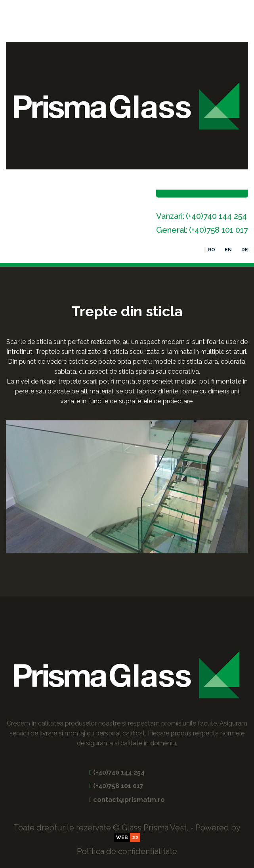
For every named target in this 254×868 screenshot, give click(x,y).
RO (212, 250)
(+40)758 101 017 (219, 230)
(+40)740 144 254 (216, 216)
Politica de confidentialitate (127, 851)
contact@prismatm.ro (129, 800)
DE (245, 250)
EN (228, 250)
